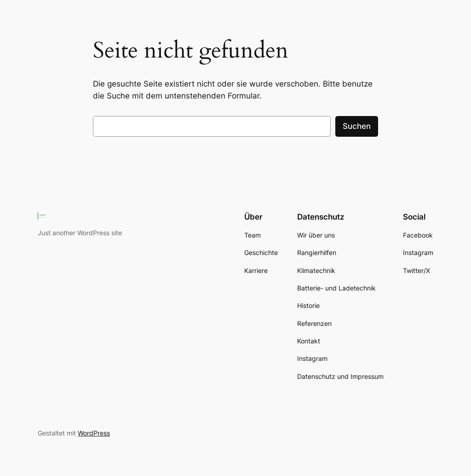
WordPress (94, 433)
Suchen (357, 126)
